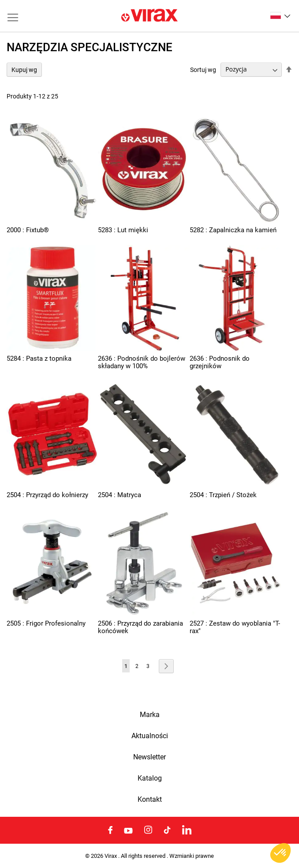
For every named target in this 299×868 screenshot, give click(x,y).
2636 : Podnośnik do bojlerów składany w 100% (142, 362)
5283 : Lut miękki (123, 230)
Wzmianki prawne (192, 856)
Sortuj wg (203, 69)
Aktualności (150, 736)
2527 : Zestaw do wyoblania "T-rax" (235, 627)
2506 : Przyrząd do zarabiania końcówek (140, 627)
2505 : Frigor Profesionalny (46, 623)
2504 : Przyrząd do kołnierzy (47, 495)
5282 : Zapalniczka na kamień (233, 230)
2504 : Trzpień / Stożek (223, 495)
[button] (280, 15)
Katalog (150, 778)
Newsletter (149, 757)
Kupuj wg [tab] (24, 70)
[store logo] (149, 16)
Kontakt (150, 800)
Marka (150, 715)
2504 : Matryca (120, 495)
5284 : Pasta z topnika (39, 359)
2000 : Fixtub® (28, 230)
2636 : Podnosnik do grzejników (220, 362)
